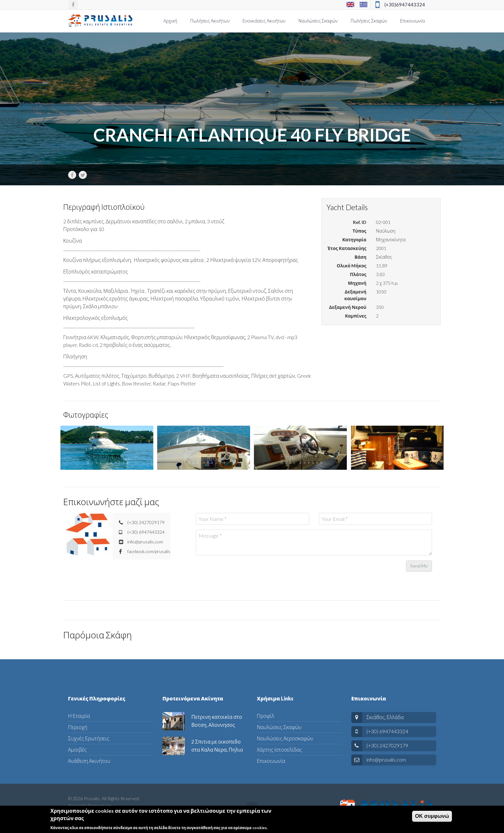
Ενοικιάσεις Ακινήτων (264, 21)
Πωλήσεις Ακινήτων (210, 21)
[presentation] (245, 573)
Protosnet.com (100, 805)
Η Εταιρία (79, 716)
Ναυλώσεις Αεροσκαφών (285, 738)
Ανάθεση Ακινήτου (89, 761)
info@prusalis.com (386, 759)
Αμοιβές (77, 750)
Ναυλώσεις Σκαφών (318, 21)
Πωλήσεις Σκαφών (369, 21)
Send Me (419, 566)
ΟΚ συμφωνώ (432, 816)
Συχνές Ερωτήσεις (89, 738)
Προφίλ (265, 716)
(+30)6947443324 (405, 5)
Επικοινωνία (412, 21)
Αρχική (170, 21)
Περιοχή (78, 727)
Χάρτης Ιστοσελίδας (279, 750)
